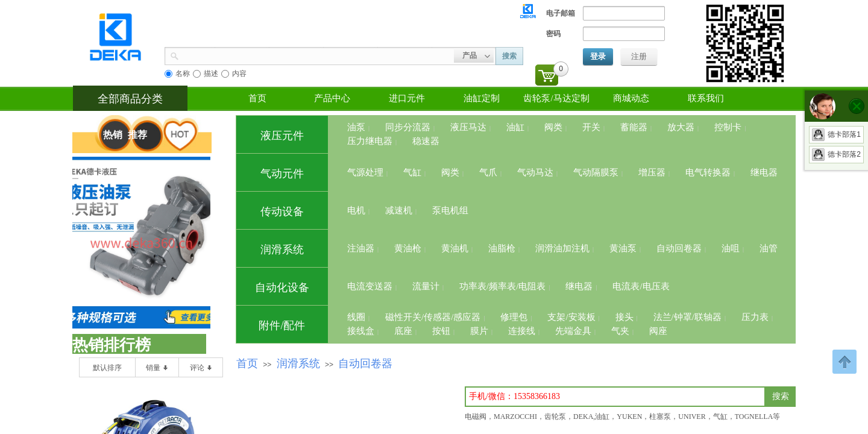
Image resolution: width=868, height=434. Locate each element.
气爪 (488, 172)
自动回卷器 (679, 248)
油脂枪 (502, 248)
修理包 (514, 317)
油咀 (731, 248)
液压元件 (282, 136)
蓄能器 (634, 127)
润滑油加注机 (562, 248)
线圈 (356, 317)
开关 (591, 127)
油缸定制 (482, 98)
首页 (257, 98)
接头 (624, 317)
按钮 (441, 331)
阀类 (553, 127)
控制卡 (728, 127)
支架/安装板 (571, 317)
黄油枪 (408, 248)
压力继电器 (370, 141)
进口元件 (407, 98)
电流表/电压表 (641, 286)
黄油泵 (623, 248)
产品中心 (332, 98)
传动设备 (282, 212)
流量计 (426, 286)
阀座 (658, 331)
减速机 (399, 210)
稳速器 (426, 141)
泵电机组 (450, 210)
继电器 (764, 172)
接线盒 (361, 331)
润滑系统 (282, 250)
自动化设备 (282, 288)
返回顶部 (844, 362)
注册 (639, 56)
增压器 (652, 172)
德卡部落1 (836, 134)
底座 (403, 331)
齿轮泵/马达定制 (556, 98)
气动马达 (535, 172)
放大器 (681, 127)
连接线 (522, 331)
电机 (356, 210)
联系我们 (706, 98)
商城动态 (631, 98)
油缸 (515, 127)
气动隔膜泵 (596, 172)
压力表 (755, 317)
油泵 (356, 127)
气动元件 (282, 174)
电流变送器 (370, 286)
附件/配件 (282, 325)
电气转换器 (708, 172)
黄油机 (455, 248)
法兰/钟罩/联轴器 (687, 317)
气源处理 (365, 172)
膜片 (479, 331)
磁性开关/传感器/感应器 (433, 317)
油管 (769, 248)
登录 (598, 56)
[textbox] (615, 397)
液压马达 (468, 127)
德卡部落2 (836, 154)
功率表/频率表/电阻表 (502, 286)
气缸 (412, 172)
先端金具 (573, 331)
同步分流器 (408, 127)
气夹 (620, 331)
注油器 (361, 248)
